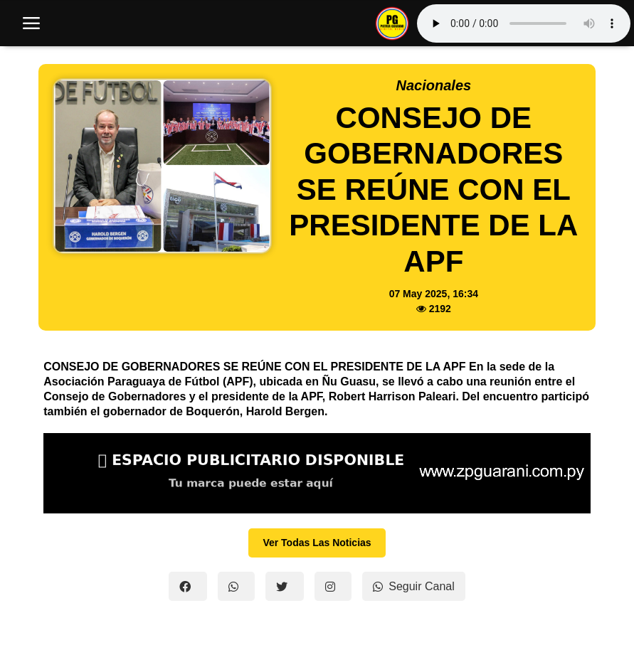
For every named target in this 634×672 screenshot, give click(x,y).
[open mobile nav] (31, 23)
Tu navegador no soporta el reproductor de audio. (524, 23)
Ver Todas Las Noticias (317, 543)
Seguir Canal (414, 586)
